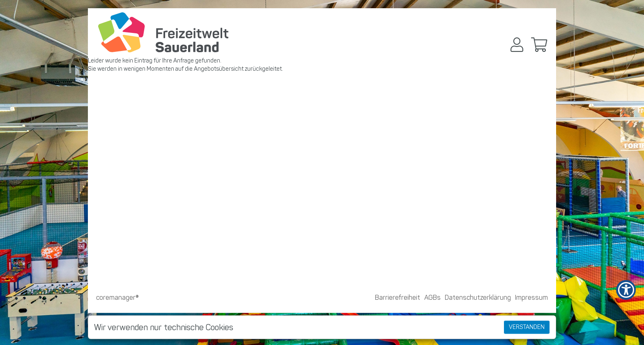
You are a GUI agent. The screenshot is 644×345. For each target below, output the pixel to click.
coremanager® (117, 298)
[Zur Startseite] (163, 32)
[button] (517, 45)
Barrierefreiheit (398, 298)
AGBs (432, 298)
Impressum (531, 298)
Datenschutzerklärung (478, 298)
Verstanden (527, 327)
